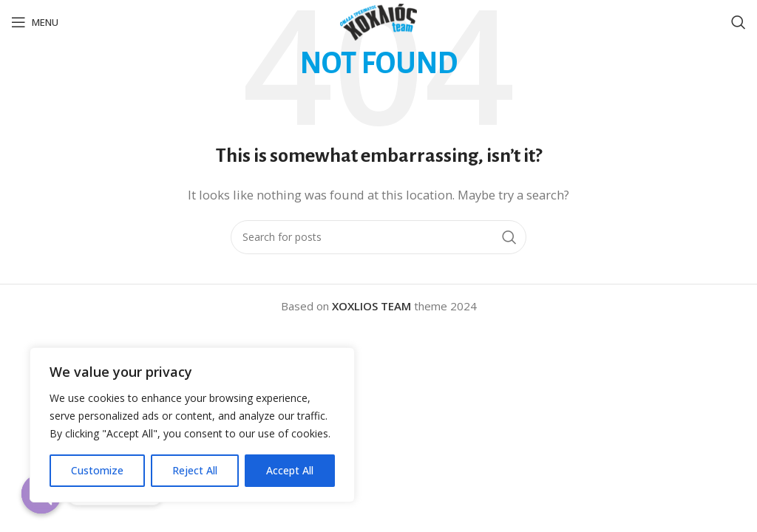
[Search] (739, 22)
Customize (97, 470)
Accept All (290, 470)
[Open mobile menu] (35, 22)
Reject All (195, 470)
